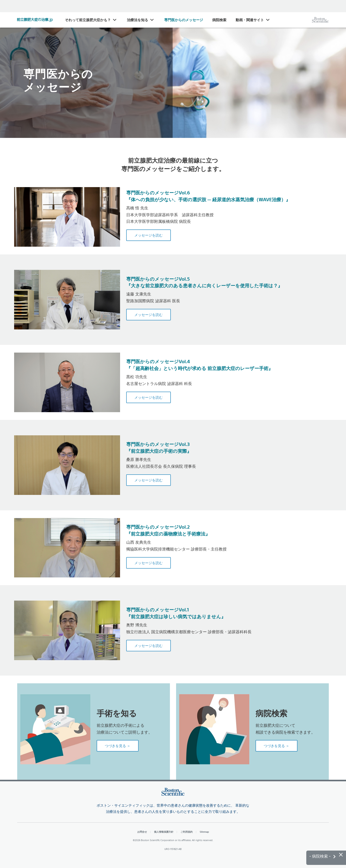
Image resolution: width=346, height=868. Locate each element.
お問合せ (142, 832)
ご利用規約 (187, 832)
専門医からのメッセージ (184, 20)
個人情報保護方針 (164, 832)
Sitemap (204, 832)
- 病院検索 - (322, 856)
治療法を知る (137, 20)
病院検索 (219, 20)
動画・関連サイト (250, 20)
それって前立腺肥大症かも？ (88, 20)
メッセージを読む (149, 235)
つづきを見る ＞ (118, 746)
